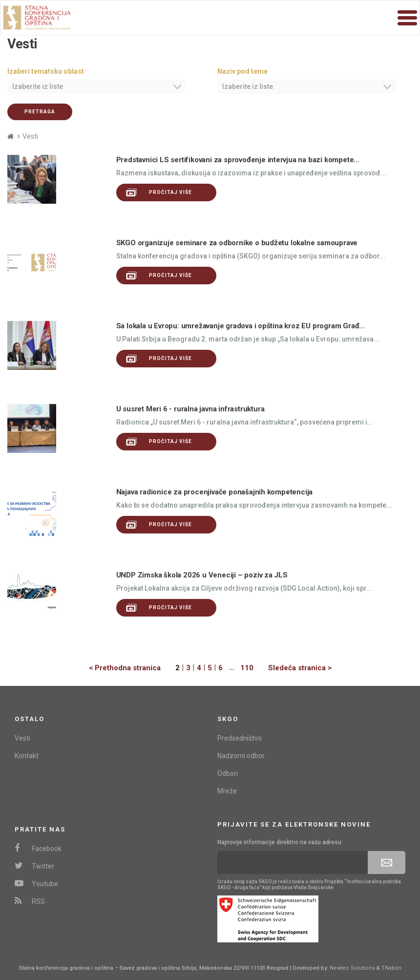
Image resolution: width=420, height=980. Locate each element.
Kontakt (27, 756)
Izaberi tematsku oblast (46, 71)
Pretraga (40, 112)
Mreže (227, 791)
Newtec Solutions (352, 968)
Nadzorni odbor (241, 756)
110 (247, 668)
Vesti (22, 738)
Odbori (228, 773)
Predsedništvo (240, 738)
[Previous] (132, 668)
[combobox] (96, 86)
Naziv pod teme (242, 71)
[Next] (293, 668)
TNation (391, 968)
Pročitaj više (159, 192)
